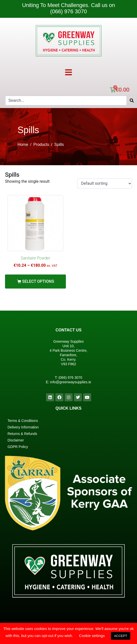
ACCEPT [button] (121, 636)
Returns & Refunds (22, 434)
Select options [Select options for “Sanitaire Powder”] (38, 281)
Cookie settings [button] (92, 636)
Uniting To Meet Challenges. (56, 5)
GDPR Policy (18, 447)
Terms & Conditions (23, 421)
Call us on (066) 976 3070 (83, 8)
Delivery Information (23, 427)
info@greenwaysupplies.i (70, 382)
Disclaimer (16, 440)
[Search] (132, 101)
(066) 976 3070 (70, 378)
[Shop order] (105, 184)
